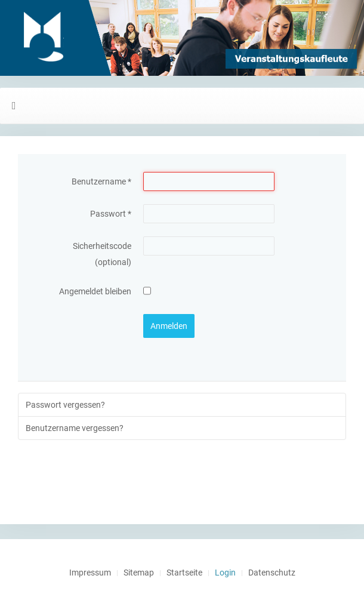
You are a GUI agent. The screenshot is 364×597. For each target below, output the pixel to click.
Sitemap (139, 573)
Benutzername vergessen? (75, 428)
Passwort (111, 214)
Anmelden (169, 326)
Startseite (184, 573)
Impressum (90, 573)
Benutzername (101, 181)
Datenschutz (272, 573)
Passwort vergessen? (65, 405)
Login (225, 573)
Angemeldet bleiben (95, 291)
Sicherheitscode (102, 246)
